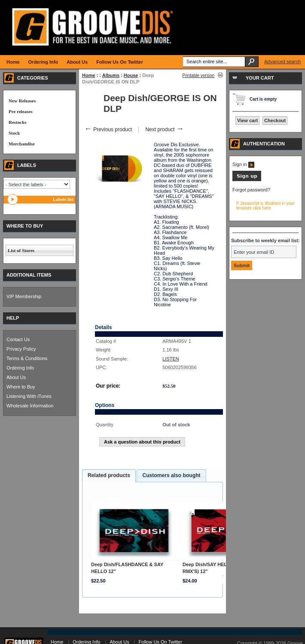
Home (89, 75)
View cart (247, 120)
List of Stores (21, 250)
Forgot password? (251, 190)
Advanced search (282, 62)
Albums (111, 75)
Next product (164, 129)
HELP (13, 318)
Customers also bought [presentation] (171, 475)
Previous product (108, 129)
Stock (14, 133)
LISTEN (171, 359)
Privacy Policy (21, 349)
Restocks (18, 122)
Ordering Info (20, 368)
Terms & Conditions (27, 358)
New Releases (22, 101)
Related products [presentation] (109, 475)
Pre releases (20, 111)
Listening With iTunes (29, 396)
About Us (16, 377)
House (131, 75)
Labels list (63, 199)
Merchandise (22, 144)
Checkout (275, 120)
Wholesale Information (30, 406)
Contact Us (18, 339)
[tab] (109, 476)
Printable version (198, 75)
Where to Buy (21, 387)
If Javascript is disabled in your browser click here (265, 206)
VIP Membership (24, 296)
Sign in (243, 164)
